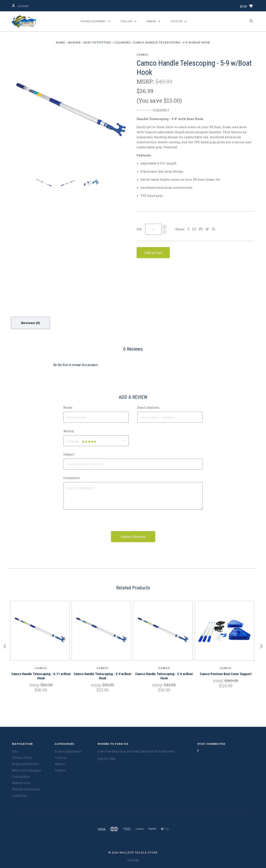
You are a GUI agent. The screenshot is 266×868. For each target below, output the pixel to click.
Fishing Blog (21, 777)
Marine (153, 21)
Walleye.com (21, 783)
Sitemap (133, 860)
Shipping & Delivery (26, 764)
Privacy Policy (22, 758)
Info (15, 751)
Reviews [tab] (30, 323)
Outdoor (179, 21)
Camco (142, 55)
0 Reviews (161, 110)
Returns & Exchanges (27, 770)
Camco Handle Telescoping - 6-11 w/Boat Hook (41, 676)
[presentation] (94, 523)
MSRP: (146, 82)
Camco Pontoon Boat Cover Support (226, 674)
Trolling (128, 21)
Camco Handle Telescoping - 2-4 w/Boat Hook (102, 676)
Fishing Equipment (95, 21)
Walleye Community (26, 789)
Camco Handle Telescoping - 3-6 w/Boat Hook (164, 676)
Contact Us (19, 796)
